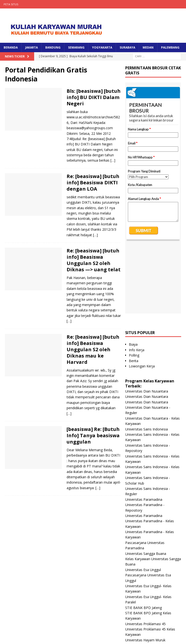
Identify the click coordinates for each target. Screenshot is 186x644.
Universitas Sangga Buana (146, 486)
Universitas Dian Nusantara (147, 324)
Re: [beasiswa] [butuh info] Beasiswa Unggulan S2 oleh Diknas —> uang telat (94, 260)
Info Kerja (137, 283)
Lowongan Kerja (142, 299)
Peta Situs (11, 4)
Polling (134, 288)
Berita (134, 293)
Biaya (133, 277)
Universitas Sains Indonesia (147, 362)
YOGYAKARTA (102, 47)
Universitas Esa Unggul (143, 502)
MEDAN (148, 47)
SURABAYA (127, 47)
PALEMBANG (170, 47)
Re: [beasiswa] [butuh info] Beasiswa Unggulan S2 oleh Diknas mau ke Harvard (93, 349)
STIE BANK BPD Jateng (143, 540)
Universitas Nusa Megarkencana (151, 611)
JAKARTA (31, 47)
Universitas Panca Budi (143, 594)
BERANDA (11, 47)
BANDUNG (53, 47)
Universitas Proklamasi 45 (145, 556)
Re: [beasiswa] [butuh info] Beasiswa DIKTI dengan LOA (93, 182)
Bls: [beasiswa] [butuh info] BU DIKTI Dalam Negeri (94, 97)
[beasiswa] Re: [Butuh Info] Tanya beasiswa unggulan (93, 435)
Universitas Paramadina (144, 432)
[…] (113, 160)
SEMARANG (76, 47)
